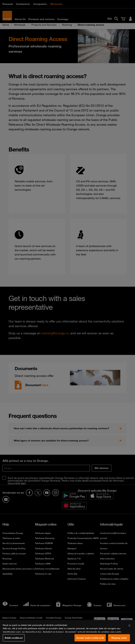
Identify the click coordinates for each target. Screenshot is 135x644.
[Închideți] (129, 628)
